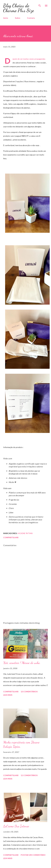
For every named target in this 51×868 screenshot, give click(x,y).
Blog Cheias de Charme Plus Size (19, 8)
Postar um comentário (33, 855)
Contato (31, 18)
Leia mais (8, 695)
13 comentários (29, 692)
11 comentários (29, 775)
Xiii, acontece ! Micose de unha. (22, 663)
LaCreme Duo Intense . (17, 826)
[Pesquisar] (40, 5)
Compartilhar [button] (11, 537)
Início (6, 18)
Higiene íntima (25, 533)
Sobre (18, 18)
